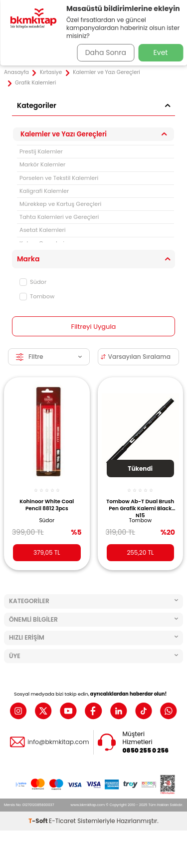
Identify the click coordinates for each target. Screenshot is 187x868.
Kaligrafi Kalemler (44, 191)
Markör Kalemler (42, 164)
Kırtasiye (51, 72)
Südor (33, 282)
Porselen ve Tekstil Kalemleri (59, 178)
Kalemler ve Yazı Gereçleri (106, 72)
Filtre (49, 357)
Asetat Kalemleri (43, 230)
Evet (161, 52)
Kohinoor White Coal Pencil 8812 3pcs (47, 505)
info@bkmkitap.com (58, 742)
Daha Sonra (106, 52)
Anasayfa (16, 72)
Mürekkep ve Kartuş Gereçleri (60, 204)
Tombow (37, 296)
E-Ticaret (62, 821)
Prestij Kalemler (41, 151)
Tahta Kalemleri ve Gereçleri (59, 217)
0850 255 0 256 (146, 751)
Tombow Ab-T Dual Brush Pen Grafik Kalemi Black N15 (140, 507)
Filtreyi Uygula (94, 327)
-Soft (39, 821)
